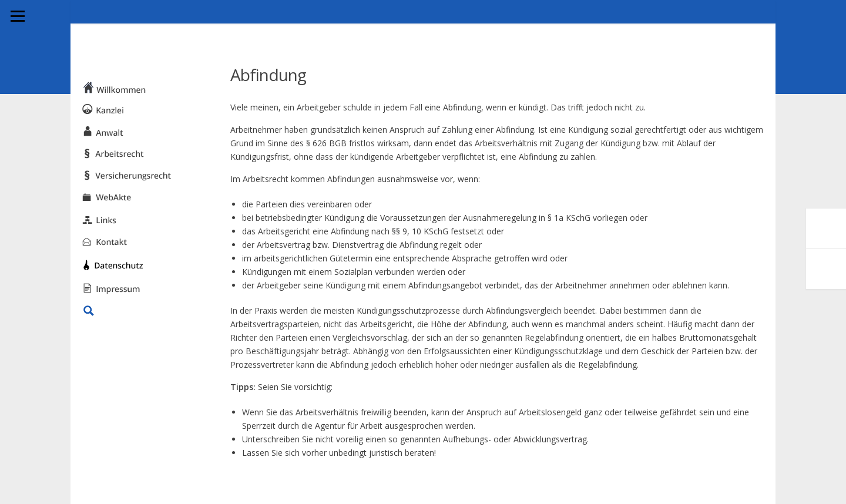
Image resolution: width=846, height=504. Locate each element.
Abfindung (268, 75)
